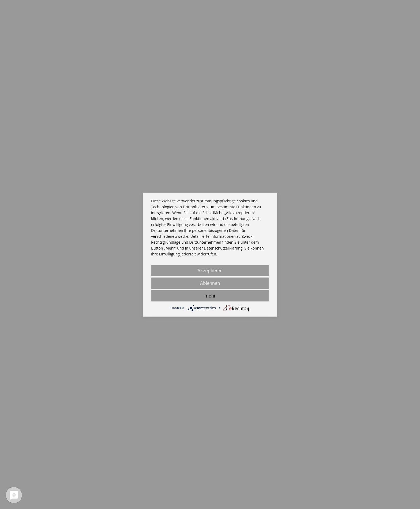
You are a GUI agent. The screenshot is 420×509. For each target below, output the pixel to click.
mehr (210, 296)
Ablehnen (210, 283)
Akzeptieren (210, 270)
